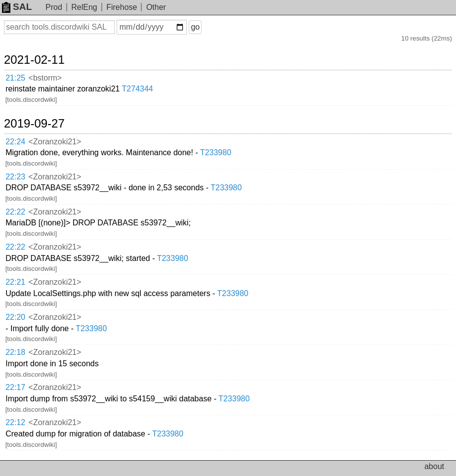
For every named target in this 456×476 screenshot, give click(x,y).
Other (156, 7)
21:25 (15, 78)
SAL (17, 7)
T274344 (138, 89)
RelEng (84, 7)
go (195, 27)
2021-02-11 (34, 60)
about (434, 466)
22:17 (15, 387)
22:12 (15, 422)
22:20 (15, 317)
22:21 (15, 282)
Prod (54, 7)
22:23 (15, 177)
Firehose (122, 7)
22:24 (15, 142)
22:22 (15, 212)
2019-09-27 (34, 124)
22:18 (15, 352)
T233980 (216, 152)
